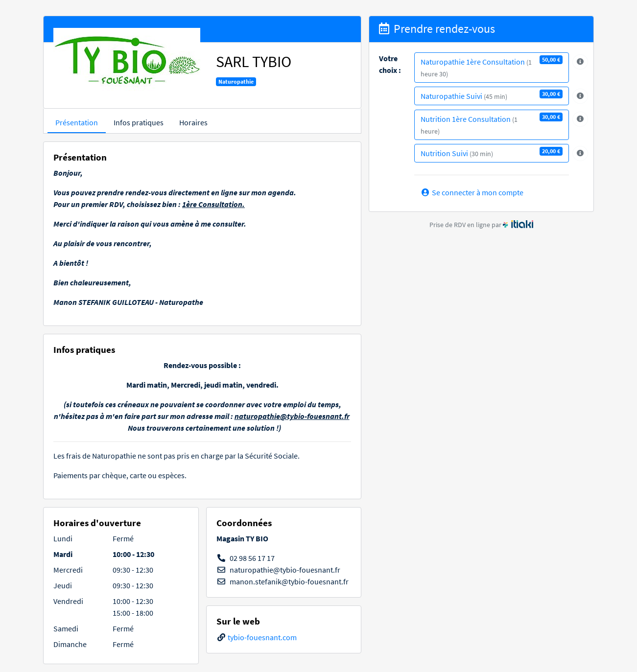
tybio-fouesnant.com (262, 637)
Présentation (77, 122)
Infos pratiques (139, 122)
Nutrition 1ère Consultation (492, 124)
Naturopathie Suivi (492, 95)
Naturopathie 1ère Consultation (492, 67)
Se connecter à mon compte (472, 192)
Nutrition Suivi (492, 152)
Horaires (193, 122)
